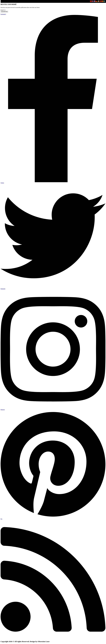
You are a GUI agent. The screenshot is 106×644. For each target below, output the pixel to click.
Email (2, 10)
